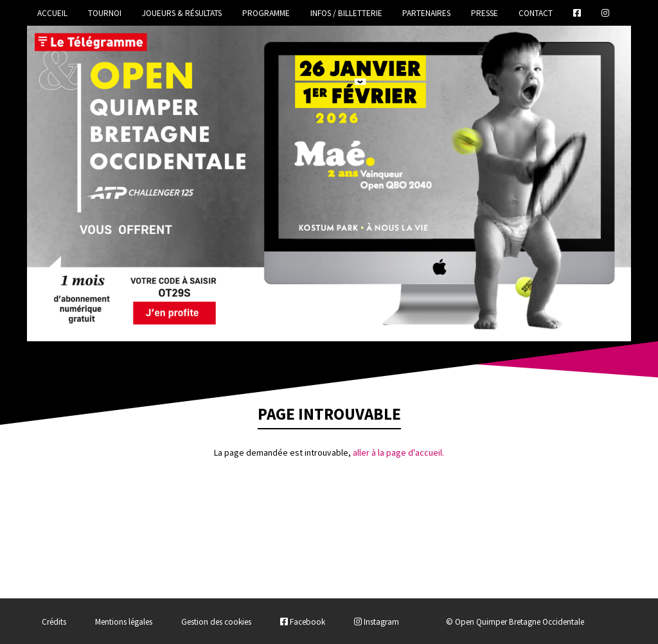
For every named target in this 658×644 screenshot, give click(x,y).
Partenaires (426, 13)
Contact (536, 13)
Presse (485, 13)
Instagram (377, 622)
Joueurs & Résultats (182, 13)
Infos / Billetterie (346, 13)
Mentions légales (124, 622)
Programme (266, 13)
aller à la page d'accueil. (398, 452)
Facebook (303, 622)
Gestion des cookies (216, 622)
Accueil (52, 13)
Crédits (54, 622)
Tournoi (105, 13)
